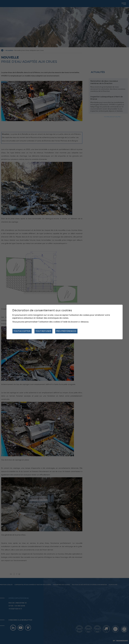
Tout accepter (22, 331)
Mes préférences (66, 331)
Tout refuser (43, 331)
